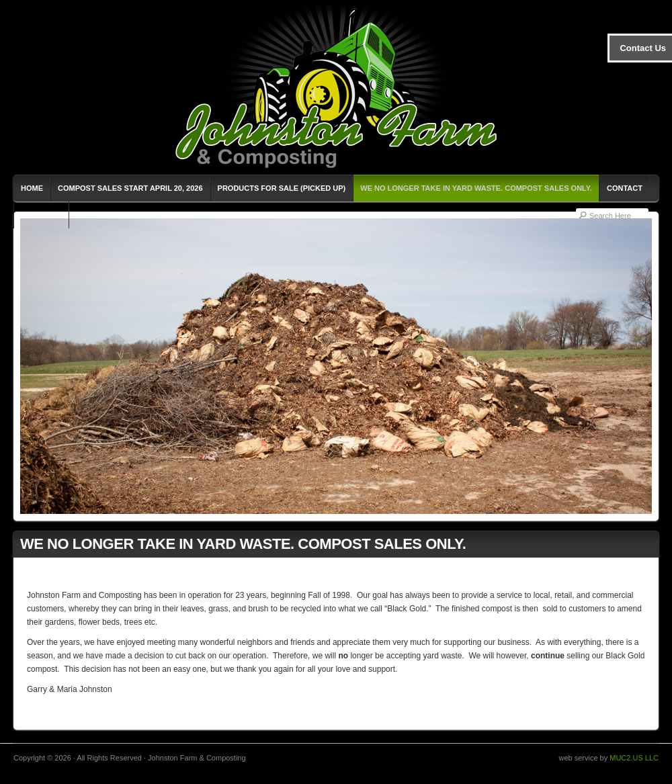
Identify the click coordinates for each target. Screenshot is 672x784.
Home (32, 188)
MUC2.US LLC (634, 758)
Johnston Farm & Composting (336, 87)
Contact (625, 188)
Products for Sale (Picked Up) (282, 188)
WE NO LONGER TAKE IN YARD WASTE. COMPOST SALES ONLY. (476, 188)
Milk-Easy (41, 215)
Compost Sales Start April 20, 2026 (130, 188)
